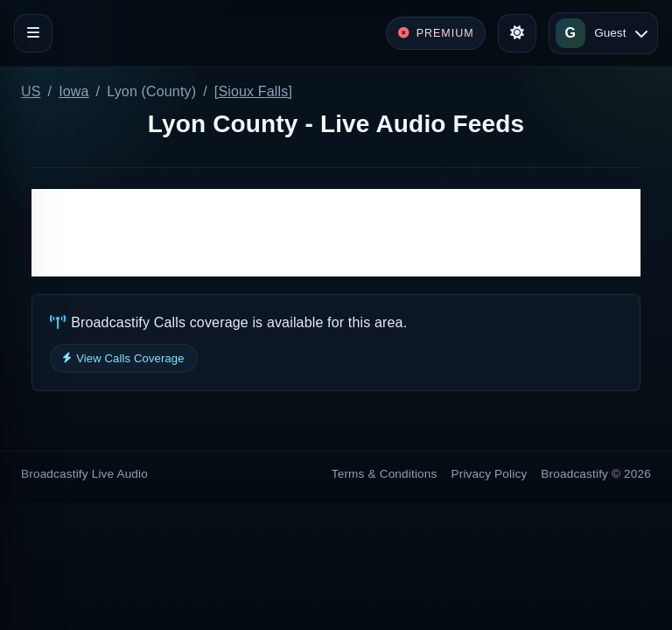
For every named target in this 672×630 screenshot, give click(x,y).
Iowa (73, 91)
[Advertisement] (336, 233)
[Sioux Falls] (253, 91)
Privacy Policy (490, 474)
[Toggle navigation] (33, 33)
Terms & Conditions (385, 474)
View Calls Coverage (124, 358)
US (31, 91)
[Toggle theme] (517, 33)
